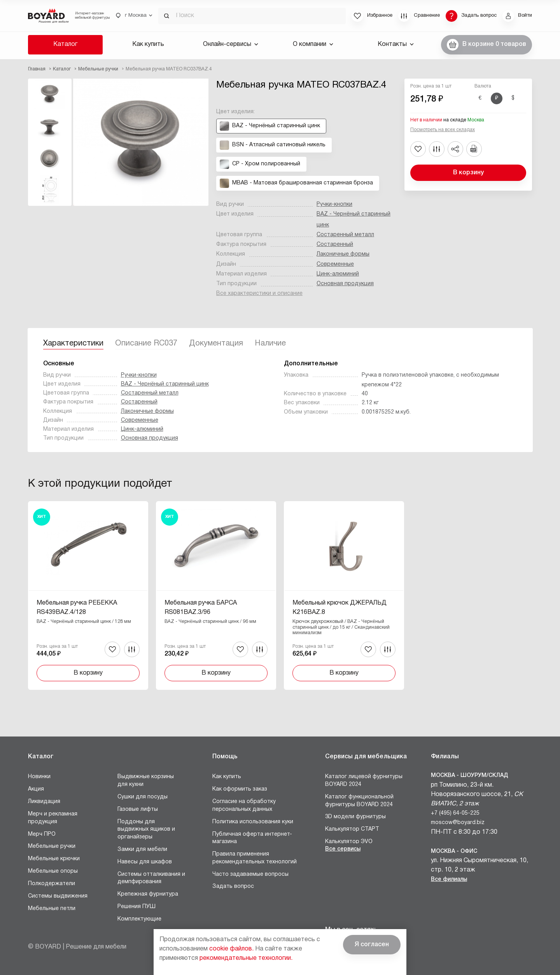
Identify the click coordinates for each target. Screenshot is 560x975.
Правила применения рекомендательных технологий (255, 858)
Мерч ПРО (42, 834)
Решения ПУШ (136, 907)
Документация (216, 344)
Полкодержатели (52, 884)
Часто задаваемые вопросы (250, 874)
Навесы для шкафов (145, 862)
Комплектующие (139, 919)
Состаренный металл (345, 235)
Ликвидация (44, 802)
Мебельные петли (52, 909)
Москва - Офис (454, 851)
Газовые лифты (138, 809)
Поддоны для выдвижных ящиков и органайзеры (146, 829)
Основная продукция (345, 284)
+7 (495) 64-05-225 (455, 813)
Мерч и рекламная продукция (53, 818)
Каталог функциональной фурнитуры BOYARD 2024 (359, 801)
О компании (313, 44)
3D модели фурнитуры (355, 817)
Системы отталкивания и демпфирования (151, 878)
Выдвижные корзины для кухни (146, 781)
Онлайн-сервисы (231, 44)
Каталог (65, 44)
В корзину (468, 173)
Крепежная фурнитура (148, 894)
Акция (36, 789)
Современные (335, 264)
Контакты (396, 44)
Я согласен (372, 945)
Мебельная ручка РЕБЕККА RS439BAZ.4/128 (77, 608)
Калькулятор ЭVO (349, 842)
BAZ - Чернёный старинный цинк (165, 384)
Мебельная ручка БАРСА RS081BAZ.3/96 (201, 608)
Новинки (39, 777)
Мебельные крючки (54, 859)
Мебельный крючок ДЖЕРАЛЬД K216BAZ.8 (339, 608)
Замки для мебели (142, 850)
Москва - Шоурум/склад (470, 776)
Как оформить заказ (240, 789)
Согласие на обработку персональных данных (244, 806)
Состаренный (335, 245)
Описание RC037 (146, 344)
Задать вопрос (233, 886)
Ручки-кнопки (334, 204)
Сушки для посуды (143, 797)
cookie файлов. (231, 949)
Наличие (270, 344)
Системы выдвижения (58, 896)
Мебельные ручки (52, 846)
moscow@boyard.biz (458, 823)
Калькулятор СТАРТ (352, 829)
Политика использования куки (253, 822)
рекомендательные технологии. (246, 958)
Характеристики (73, 344)
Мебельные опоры (53, 871)
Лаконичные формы (343, 254)
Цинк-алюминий (338, 274)
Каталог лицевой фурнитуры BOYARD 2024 (364, 781)
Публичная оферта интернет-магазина (252, 838)
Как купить (148, 44)
